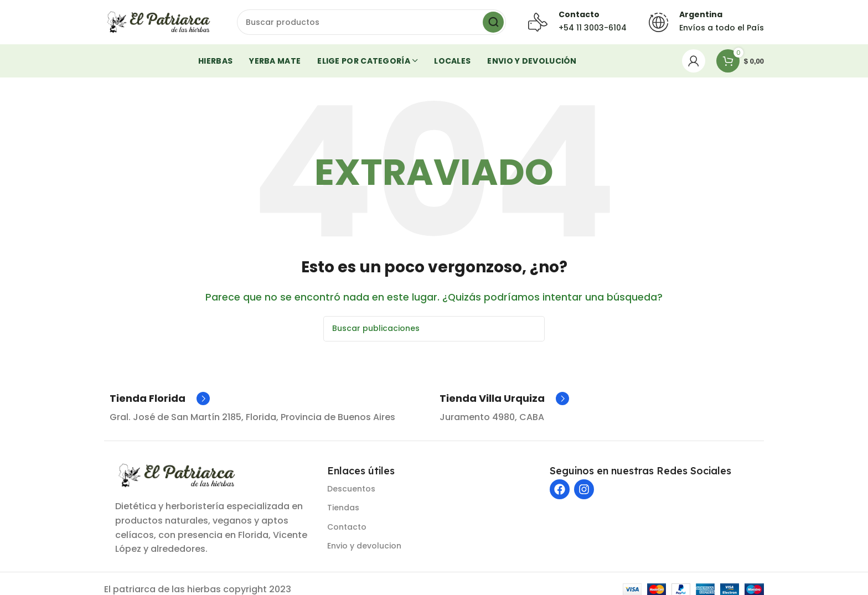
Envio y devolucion (364, 546)
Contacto (347, 527)
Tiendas (343, 508)
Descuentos (351, 489)
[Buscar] (371, 22)
